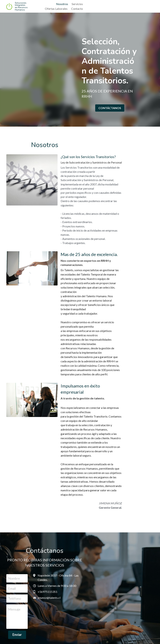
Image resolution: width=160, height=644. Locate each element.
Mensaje (26, 512)
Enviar (52, 538)
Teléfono (26, 501)
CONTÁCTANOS (118, 103)
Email (24, 491)
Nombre (26, 481)
